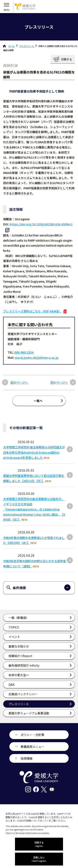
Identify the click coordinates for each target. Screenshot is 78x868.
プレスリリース (27, 46)
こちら (45, 820)
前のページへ (19, 383)
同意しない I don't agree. (39, 859)
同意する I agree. (39, 844)
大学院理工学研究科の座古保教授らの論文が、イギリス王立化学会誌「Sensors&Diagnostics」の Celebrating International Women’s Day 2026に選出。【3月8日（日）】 (34, 509)
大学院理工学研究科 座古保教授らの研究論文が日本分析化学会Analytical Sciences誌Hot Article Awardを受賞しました (34, 452)
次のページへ (59, 383)
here (13, 833)
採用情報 (27, 758)
